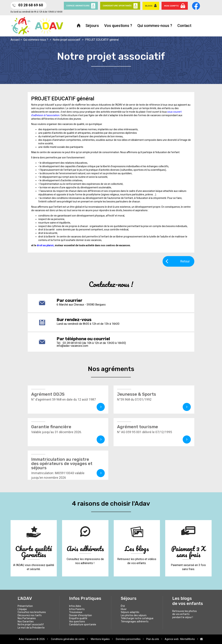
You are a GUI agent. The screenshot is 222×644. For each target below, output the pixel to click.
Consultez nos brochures (32, 612)
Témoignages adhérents (135, 622)
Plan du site (153, 639)
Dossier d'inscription (80, 615)
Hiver (124, 609)
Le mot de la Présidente (31, 628)
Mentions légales (100, 639)
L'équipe (22, 609)
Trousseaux (76, 612)
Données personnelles (128, 639)
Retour (178, 261)
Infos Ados (75, 606)
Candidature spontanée (83, 625)
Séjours (92, 26)
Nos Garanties (26, 622)
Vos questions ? (118, 26)
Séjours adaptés (130, 612)
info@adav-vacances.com (72, 346)
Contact (184, 26)
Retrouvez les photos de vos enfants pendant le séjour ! (185, 614)
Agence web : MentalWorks (180, 639)
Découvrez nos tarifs (30, 615)
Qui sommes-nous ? (155, 26)
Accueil (15, 40)
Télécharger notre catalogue (137, 618)
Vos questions (77, 622)
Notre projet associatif (67, 40)
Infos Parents (77, 609)
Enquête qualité (78, 618)
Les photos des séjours (134, 615)
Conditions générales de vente (68, 639)
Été (123, 606)
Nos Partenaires (27, 618)
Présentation (25, 606)
